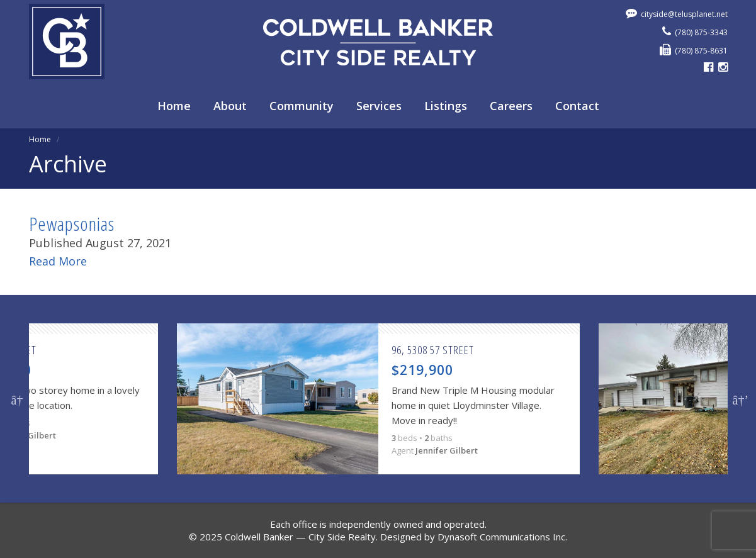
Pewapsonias (72, 224)
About (230, 106)
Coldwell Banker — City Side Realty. (301, 537)
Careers (511, 106)
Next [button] (739, 399)
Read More (58, 261)
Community (302, 106)
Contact (577, 106)
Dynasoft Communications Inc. (502, 537)
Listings (446, 106)
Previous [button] (18, 399)
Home (174, 106)
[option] (378, 399)
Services (379, 106)
